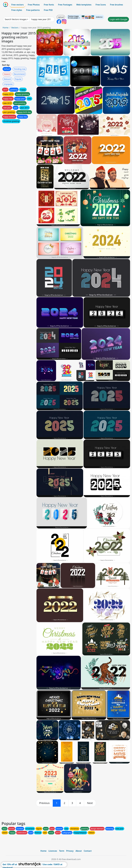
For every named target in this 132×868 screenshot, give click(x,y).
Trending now (20, 69)
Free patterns (33, 10)
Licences (53, 851)
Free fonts (49, 5)
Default (7, 69)
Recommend (19, 74)
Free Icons (101, 5)
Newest (7, 74)
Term (62, 851)
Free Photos (34, 5)
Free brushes (116, 5)
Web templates (84, 5)
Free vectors (17, 5)
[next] (90, 803)
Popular (18, 79)
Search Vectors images (16, 19)
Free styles (17, 10)
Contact (88, 851)
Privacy (70, 851)
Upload (61, 17)
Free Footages (65, 5)
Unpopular (8, 84)
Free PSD (48, 10)
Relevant (7, 79)
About (79, 851)
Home (6, 28)
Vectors (15, 28)
